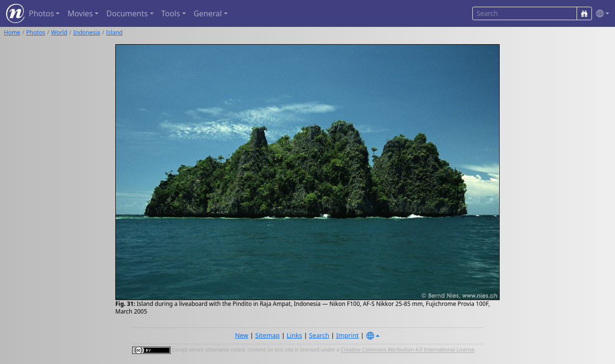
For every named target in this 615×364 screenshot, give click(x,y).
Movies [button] (80, 13)
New (242, 335)
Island (114, 32)
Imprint (348, 335)
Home (12, 32)
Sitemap (267, 335)
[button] (601, 14)
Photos (36, 32)
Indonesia (86, 32)
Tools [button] (171, 13)
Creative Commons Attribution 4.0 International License (407, 350)
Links (295, 335)
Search (319, 335)
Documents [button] (127, 13)
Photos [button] (41, 13)
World (59, 32)
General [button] (208, 13)
